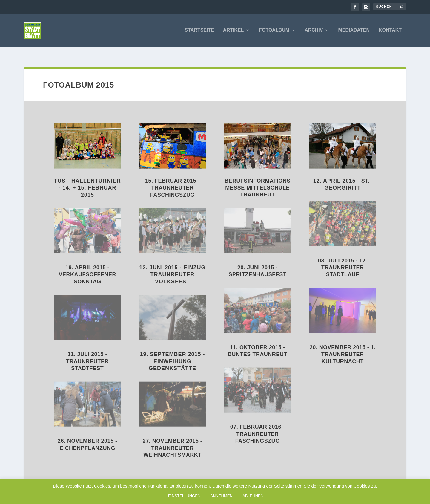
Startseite (199, 31)
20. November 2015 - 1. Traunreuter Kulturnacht (343, 348)
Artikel (233, 31)
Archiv (314, 31)
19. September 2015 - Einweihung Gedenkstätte (173, 355)
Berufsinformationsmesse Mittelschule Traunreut (258, 181)
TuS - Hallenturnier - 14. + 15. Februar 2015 (87, 181)
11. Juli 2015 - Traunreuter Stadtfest (87, 355)
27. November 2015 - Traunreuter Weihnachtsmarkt (173, 441)
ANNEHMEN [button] (221, 496)
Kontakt (390, 31)
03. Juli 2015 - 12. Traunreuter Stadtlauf (343, 261)
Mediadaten (354, 31)
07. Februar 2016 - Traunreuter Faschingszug (258, 427)
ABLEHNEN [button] (253, 496)
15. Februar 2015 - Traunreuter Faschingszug (172, 181)
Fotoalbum (274, 31)
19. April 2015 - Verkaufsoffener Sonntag (87, 268)
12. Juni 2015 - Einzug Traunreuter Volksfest (173, 268)
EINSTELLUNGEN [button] (184, 496)
